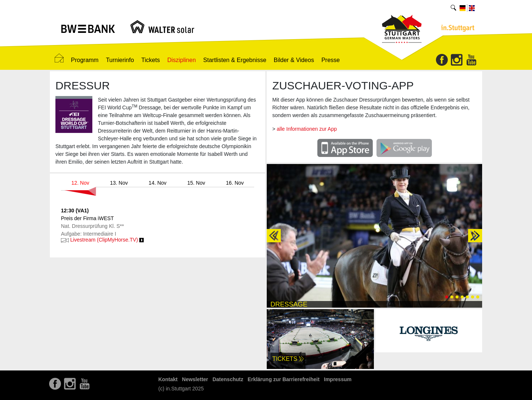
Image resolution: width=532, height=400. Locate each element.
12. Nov (80, 183)
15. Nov (196, 183)
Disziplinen (182, 60)
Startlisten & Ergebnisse (235, 60)
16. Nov (235, 183)
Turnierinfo (120, 60)
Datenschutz (228, 379)
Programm (85, 60)
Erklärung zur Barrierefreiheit (284, 379)
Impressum (338, 379)
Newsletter (195, 379)
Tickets (151, 60)
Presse (331, 60)
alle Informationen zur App (307, 129)
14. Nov (157, 183)
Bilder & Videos (294, 60)
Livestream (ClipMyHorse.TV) (102, 240)
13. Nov (119, 183)
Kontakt (168, 379)
